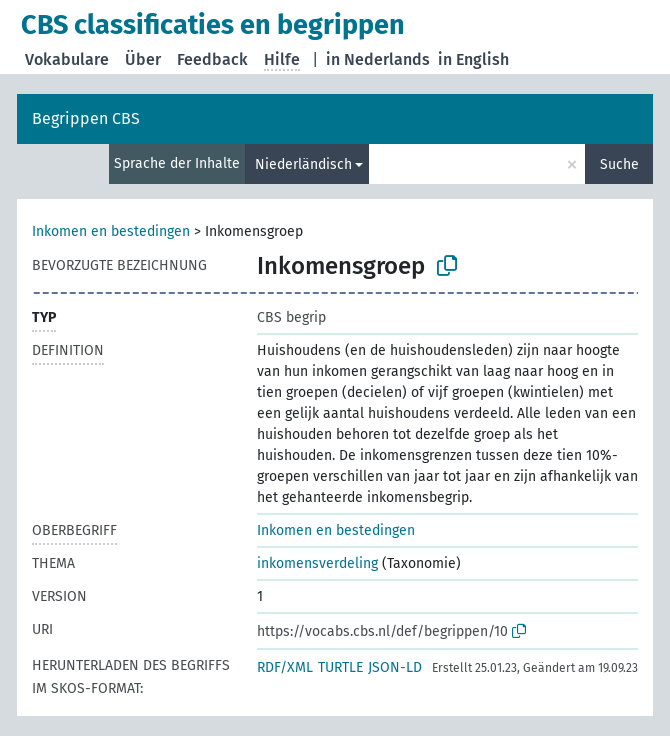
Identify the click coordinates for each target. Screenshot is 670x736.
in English (473, 59)
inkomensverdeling (317, 563)
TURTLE (340, 667)
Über (143, 59)
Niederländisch (303, 164)
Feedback (212, 59)
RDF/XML (285, 667)
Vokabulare (67, 59)
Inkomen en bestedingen (111, 231)
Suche (619, 164)
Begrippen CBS (86, 118)
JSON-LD (395, 667)
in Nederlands (378, 59)
